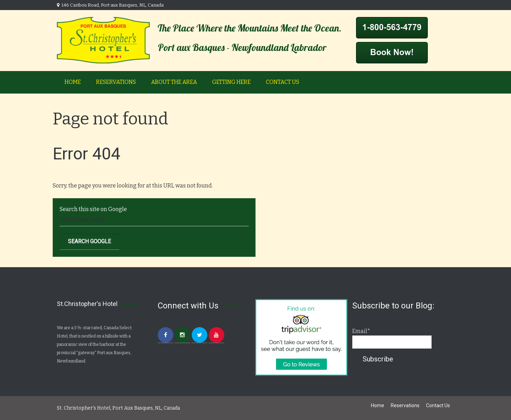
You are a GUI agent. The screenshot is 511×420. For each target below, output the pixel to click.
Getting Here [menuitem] (231, 82)
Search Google (89, 241)
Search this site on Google (93, 209)
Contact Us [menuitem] (283, 82)
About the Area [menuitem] (174, 82)
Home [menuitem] (73, 82)
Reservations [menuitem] (116, 82)
